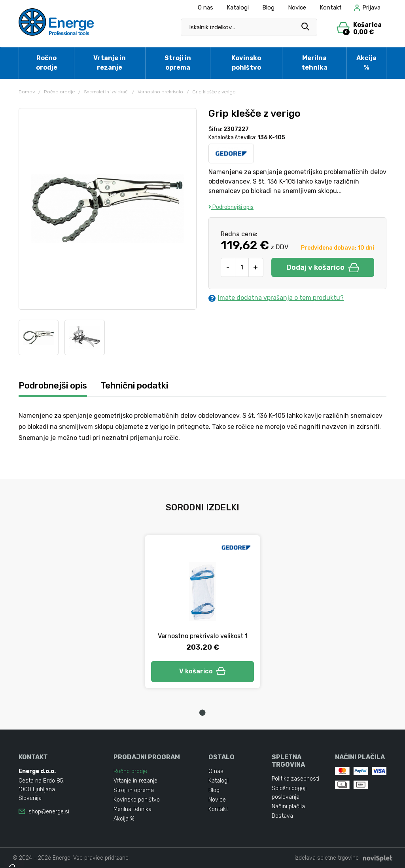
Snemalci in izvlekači (106, 92)
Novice (297, 8)
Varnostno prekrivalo (160, 92)
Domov (27, 92)
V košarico (202, 671)
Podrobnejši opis (231, 207)
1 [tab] (202, 713)
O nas (205, 8)
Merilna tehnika (314, 63)
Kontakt (331, 8)
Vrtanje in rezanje (110, 63)
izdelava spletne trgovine (327, 858)
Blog (268, 8)
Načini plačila (288, 806)
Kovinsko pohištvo (246, 63)
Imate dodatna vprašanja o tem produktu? (276, 298)
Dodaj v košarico (323, 267)
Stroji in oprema (178, 63)
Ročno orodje (47, 63)
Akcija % (366, 63)
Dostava (282, 816)
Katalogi (238, 8)
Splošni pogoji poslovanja (289, 793)
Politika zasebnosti (295, 779)
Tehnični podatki (134, 386)
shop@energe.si (49, 812)
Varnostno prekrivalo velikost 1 (203, 636)
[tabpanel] (202, 612)
